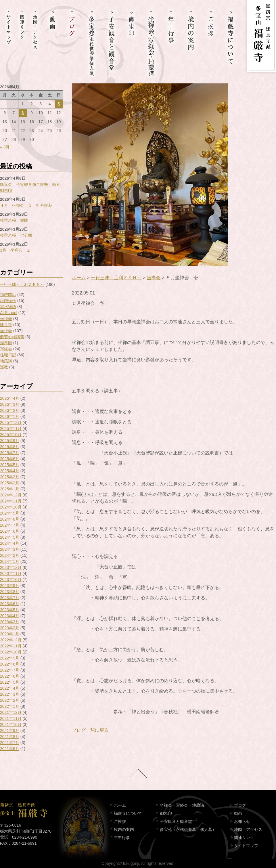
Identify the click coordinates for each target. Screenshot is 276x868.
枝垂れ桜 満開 (16, 220)
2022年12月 (11, 640)
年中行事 (122, 838)
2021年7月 (10, 743)
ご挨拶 (120, 821)
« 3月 (5, 147)
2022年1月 (10, 706)
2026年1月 (10, 416)
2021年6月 (10, 749)
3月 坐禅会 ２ (15, 250)
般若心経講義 (12, 337)
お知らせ (242, 821)
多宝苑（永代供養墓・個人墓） (188, 829)
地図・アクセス (248, 829)
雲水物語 (8, 307)
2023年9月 (10, 586)
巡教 (4, 367)
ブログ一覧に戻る (90, 730)
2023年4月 (10, 616)
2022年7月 (10, 670)
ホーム (79, 278)
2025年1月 (10, 489)
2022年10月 (11, 652)
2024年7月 (10, 525)
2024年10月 (11, 507)
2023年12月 (11, 567)
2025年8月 (10, 447)
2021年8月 (10, 737)
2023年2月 (10, 628)
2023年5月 (10, 610)
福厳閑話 (8, 295)
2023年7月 (10, 598)
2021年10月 (11, 724)
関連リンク (244, 838)
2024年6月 (10, 531)
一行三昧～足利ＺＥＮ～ (22, 284)
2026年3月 (10, 404)
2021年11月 (11, 718)
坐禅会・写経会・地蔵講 (182, 805)
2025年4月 (10, 471)
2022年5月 (10, 682)
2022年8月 (10, 664)
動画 (238, 813)
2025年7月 (10, 453)
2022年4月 (10, 688)
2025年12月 (11, 422)
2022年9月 (10, 658)
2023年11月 (11, 573)
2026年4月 (10, 398)
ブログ (240, 805)
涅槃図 (6, 343)
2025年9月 (10, 441)
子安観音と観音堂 (176, 821)
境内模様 (8, 301)
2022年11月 (11, 646)
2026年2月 (10, 410)
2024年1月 (10, 561)
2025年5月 (10, 465)
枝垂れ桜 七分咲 (16, 235)
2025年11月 (11, 429)
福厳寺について (128, 813)
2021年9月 (10, 731)
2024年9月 (10, 513)
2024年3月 (10, 549)
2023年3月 (10, 622)
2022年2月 (10, 700)
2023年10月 (11, 580)
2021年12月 (11, 712)
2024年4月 (10, 543)
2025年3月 (10, 477)
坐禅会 (6, 319)
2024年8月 (10, 519)
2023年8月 (10, 592)
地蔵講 (6, 361)
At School (9, 313)
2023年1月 (10, 634)
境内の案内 (124, 829)
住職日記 (8, 355)
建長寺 (6, 325)
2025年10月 (11, 435)
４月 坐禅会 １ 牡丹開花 (26, 205)
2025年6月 (10, 459)
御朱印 (166, 813)
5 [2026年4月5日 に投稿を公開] (59, 104)
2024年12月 (11, 495)
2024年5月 (10, 537)
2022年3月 (10, 694)
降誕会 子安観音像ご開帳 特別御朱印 (30, 187)
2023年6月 (10, 604)
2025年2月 (10, 483)
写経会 (6, 349)
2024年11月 (11, 501)
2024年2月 (10, 555)
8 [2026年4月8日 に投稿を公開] (23, 113)
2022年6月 (10, 676)
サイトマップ (246, 846)
